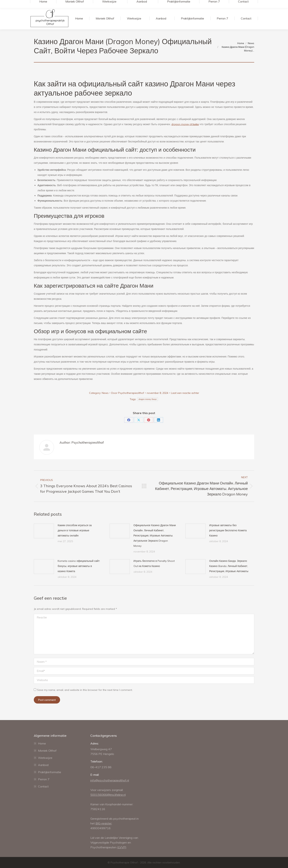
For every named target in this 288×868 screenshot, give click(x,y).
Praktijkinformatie (50, 772)
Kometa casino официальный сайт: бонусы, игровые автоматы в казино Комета (79, 566)
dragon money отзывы (185, 124)
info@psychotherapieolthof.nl (110, 780)
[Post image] (44, 531)
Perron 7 (44, 779)
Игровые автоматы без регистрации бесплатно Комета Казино (228, 530)
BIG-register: (104, 823)
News (105, 393)
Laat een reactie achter (185, 393)
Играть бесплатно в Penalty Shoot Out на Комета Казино (154, 563)
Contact (43, 786)
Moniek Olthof (47, 751)
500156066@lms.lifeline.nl (108, 795)
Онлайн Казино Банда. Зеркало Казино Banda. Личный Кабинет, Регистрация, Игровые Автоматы (229, 566)
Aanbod (43, 765)
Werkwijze (45, 758)
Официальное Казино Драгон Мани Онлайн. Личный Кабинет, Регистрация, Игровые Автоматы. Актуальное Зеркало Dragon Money (155, 536)
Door (128, 393)
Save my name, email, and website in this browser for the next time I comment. (85, 690)
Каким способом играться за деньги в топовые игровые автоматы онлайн (75, 530)
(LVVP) (122, 847)
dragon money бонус (148, 399)
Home (42, 743)
